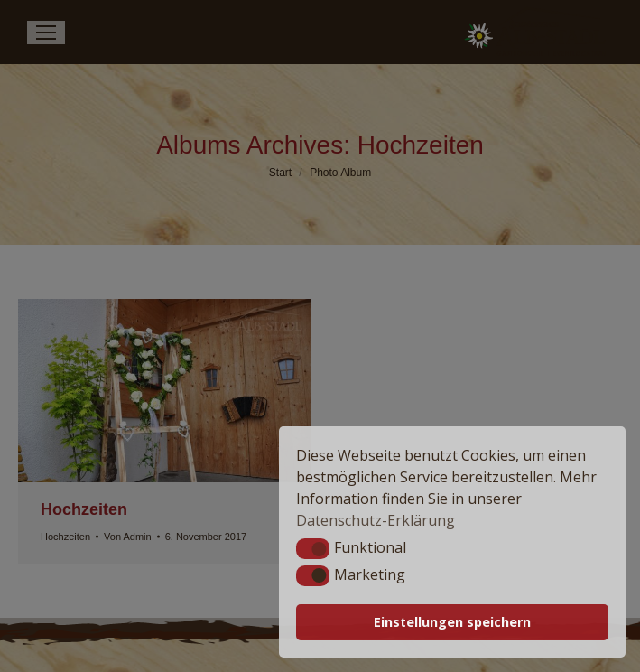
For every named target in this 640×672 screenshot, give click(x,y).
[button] (313, 548)
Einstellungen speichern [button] (452, 622)
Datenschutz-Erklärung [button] (376, 520)
